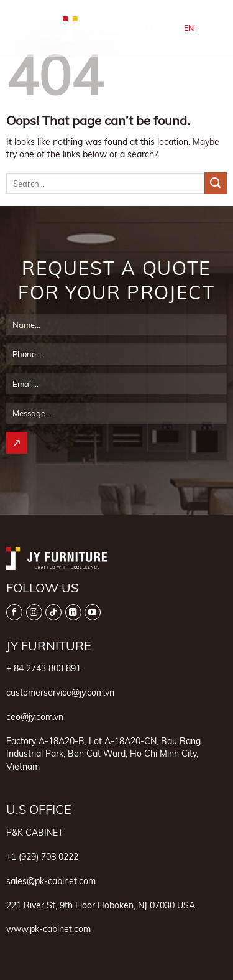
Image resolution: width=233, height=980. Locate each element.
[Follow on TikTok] (53, 612)
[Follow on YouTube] (93, 612)
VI (203, 28)
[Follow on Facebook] (14, 612)
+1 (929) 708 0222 (42, 856)
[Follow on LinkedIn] (73, 612)
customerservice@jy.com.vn (60, 692)
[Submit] (216, 184)
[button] (16, 29)
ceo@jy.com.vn (35, 716)
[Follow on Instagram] (34, 612)
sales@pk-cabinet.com (51, 881)
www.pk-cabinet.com (48, 929)
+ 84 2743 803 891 (43, 668)
